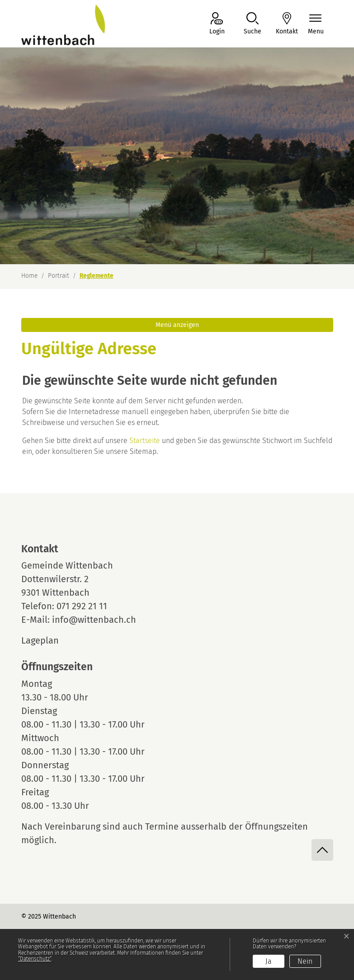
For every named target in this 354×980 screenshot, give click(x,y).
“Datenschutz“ (35, 959)
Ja (269, 961)
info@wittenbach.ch (94, 620)
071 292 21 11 (82, 606)
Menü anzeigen (177, 325)
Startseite (145, 441)
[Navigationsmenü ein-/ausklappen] (316, 24)
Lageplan (48, 640)
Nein (305, 961)
